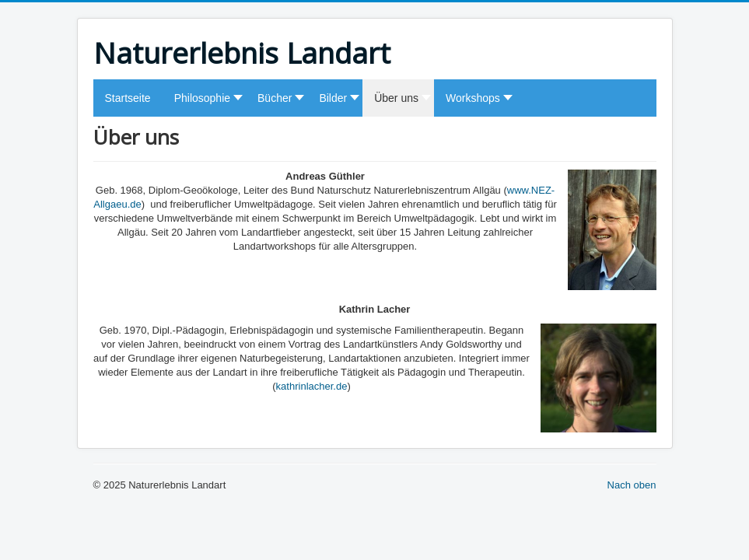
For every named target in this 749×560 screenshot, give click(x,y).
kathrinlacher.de (312, 386)
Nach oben (632, 485)
